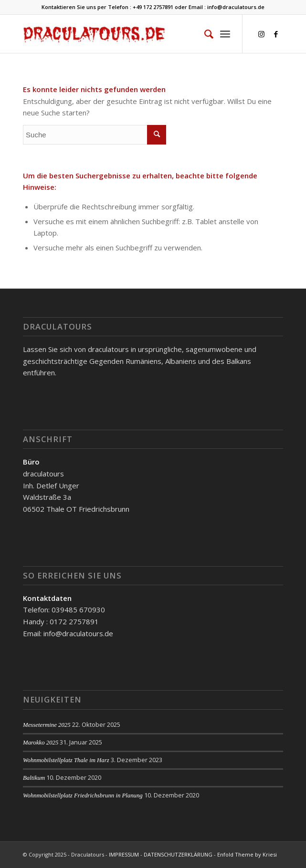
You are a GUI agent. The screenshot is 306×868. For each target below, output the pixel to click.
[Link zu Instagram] (262, 34)
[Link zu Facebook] (276, 34)
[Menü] (225, 34)
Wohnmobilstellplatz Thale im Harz (66, 760)
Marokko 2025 (41, 743)
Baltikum (34, 778)
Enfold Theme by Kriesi (247, 854)
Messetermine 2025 (47, 725)
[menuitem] (204, 34)
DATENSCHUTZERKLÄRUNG (178, 854)
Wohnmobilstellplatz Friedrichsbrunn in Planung (83, 796)
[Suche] (204, 34)
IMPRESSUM (124, 854)
